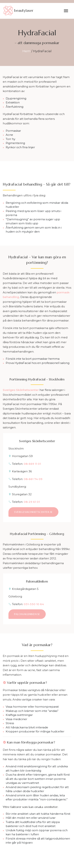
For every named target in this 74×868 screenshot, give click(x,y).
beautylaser (18, 11)
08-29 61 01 (32, 502)
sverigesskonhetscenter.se (33, 512)
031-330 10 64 (34, 604)
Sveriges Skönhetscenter (21, 390)
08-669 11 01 (32, 464)
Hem (26, 51)
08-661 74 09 (33, 479)
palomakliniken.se (27, 614)
